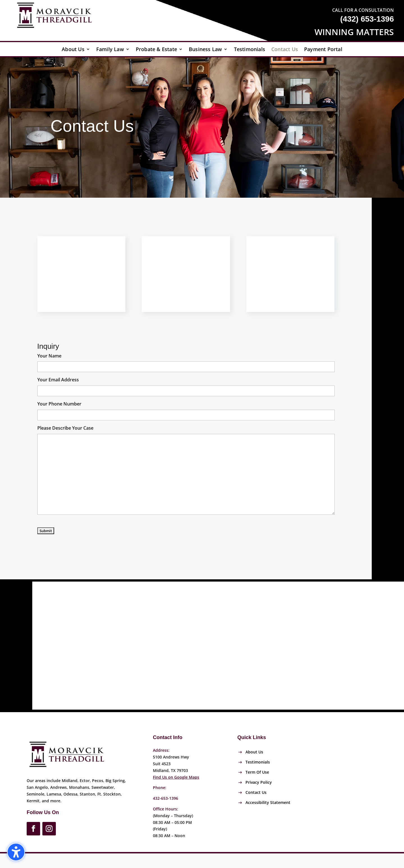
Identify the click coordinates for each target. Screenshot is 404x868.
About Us (73, 50)
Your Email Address (58, 380)
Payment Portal (323, 50)
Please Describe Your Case (65, 428)
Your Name (49, 356)
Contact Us (285, 50)
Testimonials (250, 50)
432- (166, 798)
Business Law (205, 50)
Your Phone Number (59, 404)
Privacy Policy (259, 782)
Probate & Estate (156, 50)
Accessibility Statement (268, 802)
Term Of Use (257, 772)
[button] (16, 852)
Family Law (110, 50)
